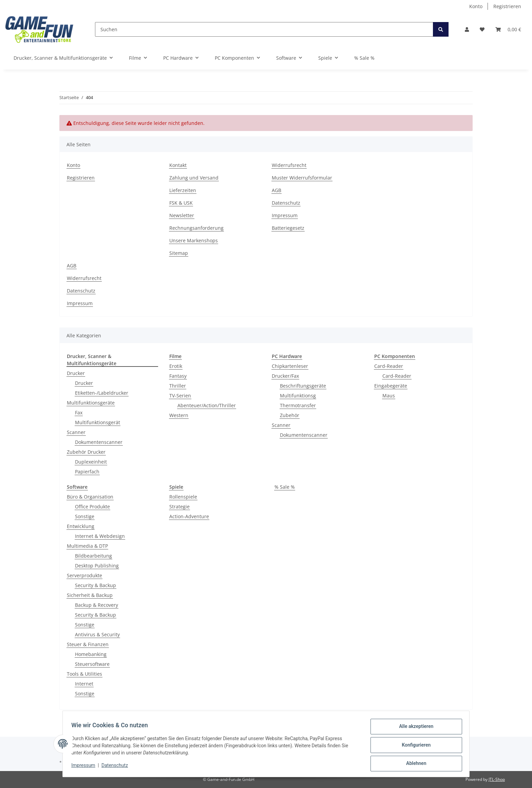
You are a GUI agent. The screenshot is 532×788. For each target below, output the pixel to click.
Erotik (176, 366)
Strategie (179, 506)
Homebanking (91, 654)
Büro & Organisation (90, 497)
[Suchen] (264, 29)
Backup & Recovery (97, 605)
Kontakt (178, 165)
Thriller (178, 386)
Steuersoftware (92, 664)
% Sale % (285, 487)
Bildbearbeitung (93, 556)
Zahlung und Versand (194, 178)
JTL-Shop (497, 779)
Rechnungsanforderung (196, 228)
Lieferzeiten (183, 190)
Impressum (285, 215)
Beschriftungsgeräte (303, 386)
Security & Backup (96, 585)
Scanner (76, 432)
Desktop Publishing (97, 566)
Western (179, 415)
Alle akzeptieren (414, 729)
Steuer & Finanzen (88, 644)
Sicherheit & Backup (90, 595)
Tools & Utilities (84, 674)
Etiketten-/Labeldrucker (102, 393)
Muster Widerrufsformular (302, 178)
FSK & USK (181, 203)
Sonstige (85, 516)
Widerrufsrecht (289, 165)
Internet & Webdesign (100, 536)
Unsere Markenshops (194, 240)
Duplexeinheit (91, 462)
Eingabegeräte (391, 386)
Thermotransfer (298, 405)
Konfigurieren (414, 746)
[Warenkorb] (508, 29)
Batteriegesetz (288, 228)
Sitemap (179, 253)
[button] (467, 29)
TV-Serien (180, 396)
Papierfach (87, 472)
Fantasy (178, 376)
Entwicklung (81, 526)
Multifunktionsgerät (98, 422)
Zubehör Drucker (86, 452)
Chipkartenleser (290, 366)
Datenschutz (286, 203)
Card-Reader (389, 366)
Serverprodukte (84, 575)
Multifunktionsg (298, 396)
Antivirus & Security (97, 634)
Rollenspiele (183, 497)
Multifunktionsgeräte (91, 403)
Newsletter (182, 215)
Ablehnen (414, 764)
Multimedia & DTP (87, 546)
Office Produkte (92, 506)
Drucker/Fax (285, 376)
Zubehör (290, 415)
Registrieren (507, 6)
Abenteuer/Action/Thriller (207, 405)
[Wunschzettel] (482, 29)
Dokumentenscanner (99, 442)
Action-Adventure (189, 516)
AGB (277, 190)
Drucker (76, 373)
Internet (84, 684)
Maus (389, 396)
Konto (476, 6)
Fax (79, 412)
